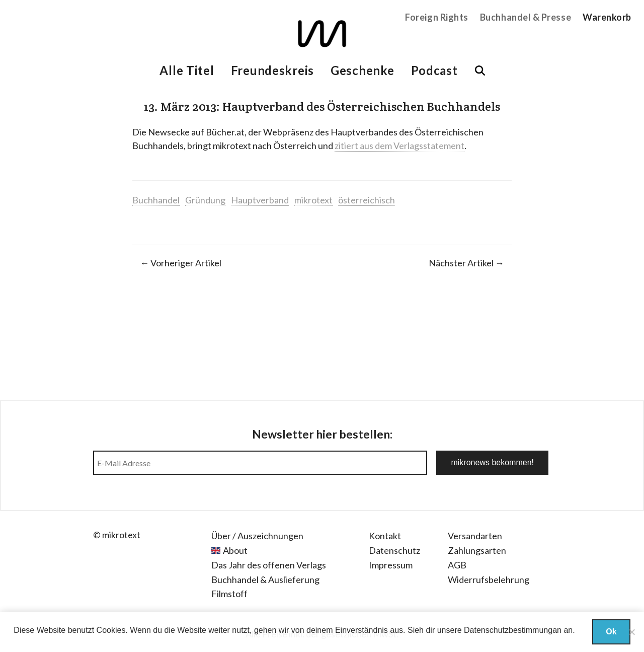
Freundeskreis (272, 70)
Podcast (434, 70)
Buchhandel (156, 200)
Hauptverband (260, 200)
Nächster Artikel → (466, 263)
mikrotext (313, 200)
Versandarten (475, 536)
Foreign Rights (437, 17)
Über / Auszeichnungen (257, 536)
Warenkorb (607, 17)
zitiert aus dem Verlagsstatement (399, 146)
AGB (457, 565)
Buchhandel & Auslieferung (265, 579)
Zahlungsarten (477, 550)
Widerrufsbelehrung (489, 579)
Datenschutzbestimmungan (513, 630)
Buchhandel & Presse (526, 17)
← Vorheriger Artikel (181, 263)
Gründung (205, 200)
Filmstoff (229, 594)
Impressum (391, 565)
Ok (611, 632)
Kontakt (385, 536)
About (235, 550)
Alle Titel (187, 70)
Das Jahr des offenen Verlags (269, 565)
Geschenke (362, 70)
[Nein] (631, 632)
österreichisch (367, 200)
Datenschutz (394, 550)
